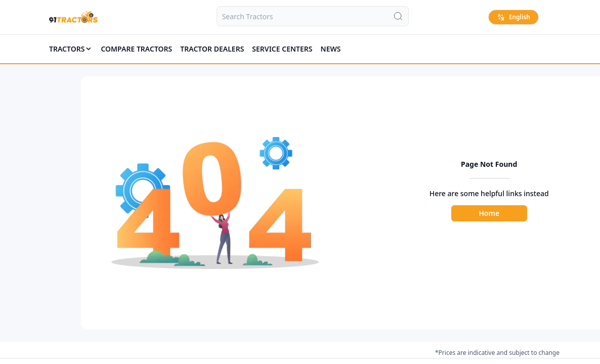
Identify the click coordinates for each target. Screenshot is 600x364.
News (331, 49)
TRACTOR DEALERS (212, 49)
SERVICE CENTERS (282, 49)
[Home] (73, 17)
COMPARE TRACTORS (136, 49)
